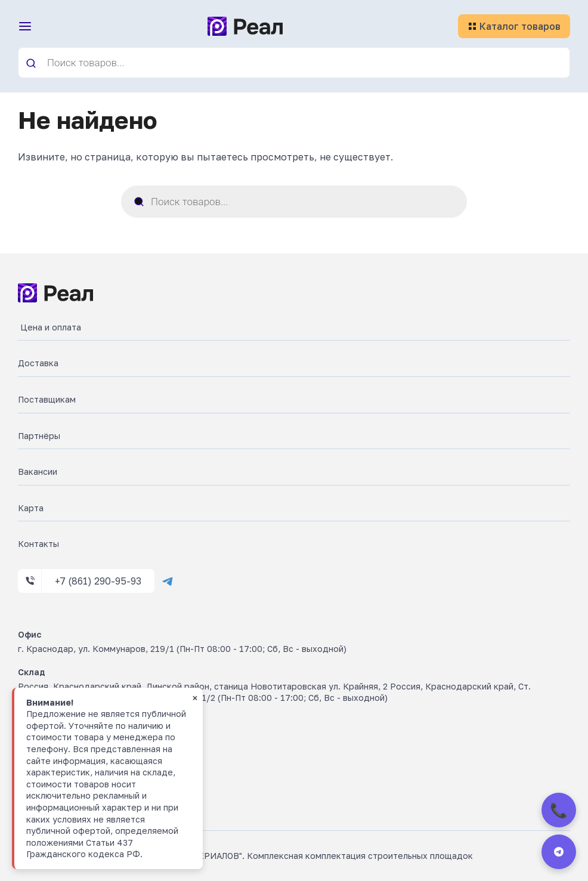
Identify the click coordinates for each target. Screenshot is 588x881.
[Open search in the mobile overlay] (294, 63)
